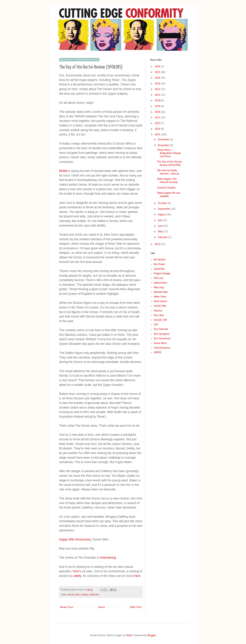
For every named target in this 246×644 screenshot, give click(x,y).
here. (138, 576)
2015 (158, 123)
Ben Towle (159, 264)
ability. (78, 576)
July (160, 220)
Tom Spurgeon (162, 334)
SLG (156, 325)
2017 (158, 118)
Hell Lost (159, 278)
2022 (158, 89)
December (164, 140)
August (162, 215)
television (94, 595)
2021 (158, 95)
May (161, 232)
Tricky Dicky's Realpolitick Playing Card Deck (169, 153)
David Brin (159, 269)
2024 (158, 78)
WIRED (158, 352)
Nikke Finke (160, 297)
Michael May (161, 292)
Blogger (152, 635)
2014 (158, 129)
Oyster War (160, 306)
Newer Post (67, 607)
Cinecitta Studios (166, 188)
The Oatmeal (161, 329)
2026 (158, 67)
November (164, 145)
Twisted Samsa (162, 348)
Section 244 (160, 320)
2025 (158, 72)
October (163, 203)
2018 (158, 112)
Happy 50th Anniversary (75, 539)
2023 (158, 84)
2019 (158, 106)
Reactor (158, 311)
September (164, 209)
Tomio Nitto (160, 343)
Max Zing (159, 288)
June (161, 226)
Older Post (136, 607)
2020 (158, 101)
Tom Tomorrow (162, 339)
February (163, 237)
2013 (158, 135)
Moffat (63, 171)
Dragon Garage (162, 274)
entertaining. (108, 558)
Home (101, 607)
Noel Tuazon (160, 301)
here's (77, 571)
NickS (129, 635)
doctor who (74, 595)
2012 (158, 244)
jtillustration (160, 283)
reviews (85, 595)
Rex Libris (159, 315)
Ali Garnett (160, 260)
